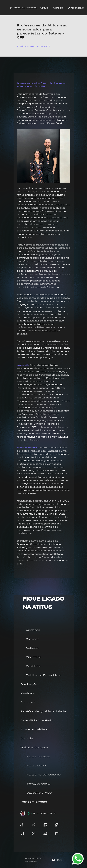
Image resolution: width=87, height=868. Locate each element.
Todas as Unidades (24, 8)
